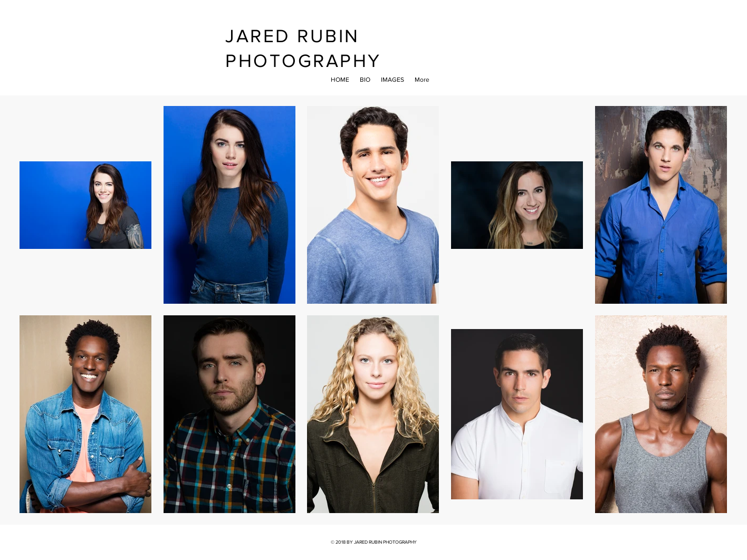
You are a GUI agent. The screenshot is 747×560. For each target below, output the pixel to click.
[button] (392, 80)
